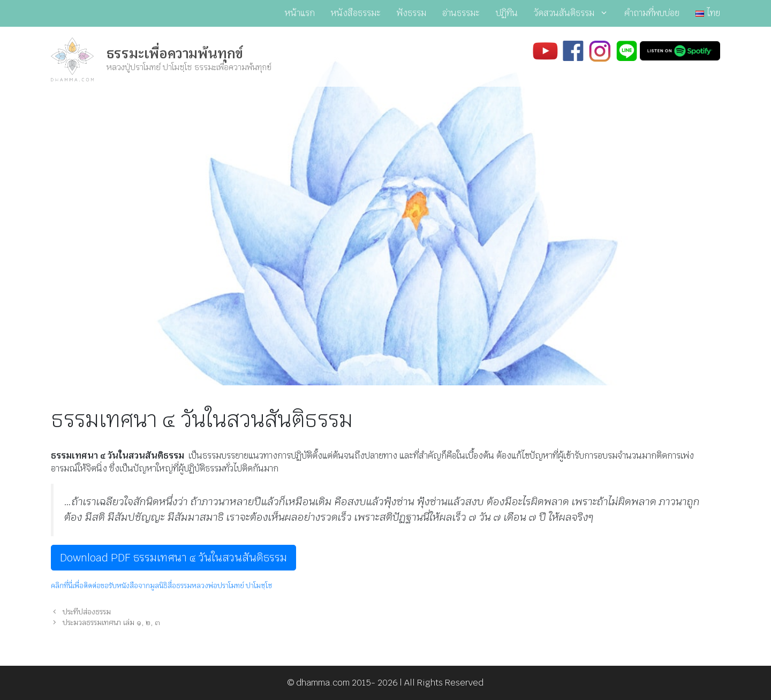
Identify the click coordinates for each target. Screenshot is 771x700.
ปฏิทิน (507, 13)
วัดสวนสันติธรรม (575, 13)
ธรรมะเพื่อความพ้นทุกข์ (175, 54)
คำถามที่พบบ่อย (652, 13)
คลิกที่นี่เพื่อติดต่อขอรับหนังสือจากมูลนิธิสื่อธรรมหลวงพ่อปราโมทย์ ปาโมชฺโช (162, 586)
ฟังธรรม (411, 13)
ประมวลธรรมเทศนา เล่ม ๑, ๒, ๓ (111, 622)
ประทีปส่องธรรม (87, 612)
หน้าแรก (300, 13)
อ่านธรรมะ (461, 13)
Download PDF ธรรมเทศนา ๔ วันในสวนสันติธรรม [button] (173, 558)
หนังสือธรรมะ (356, 13)
